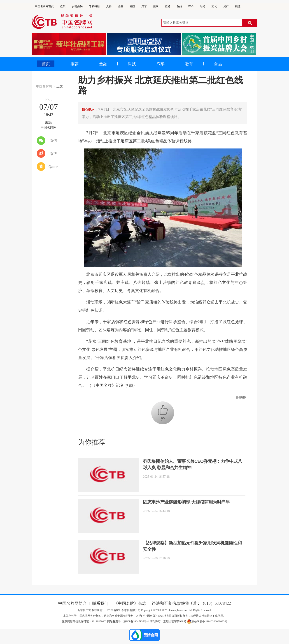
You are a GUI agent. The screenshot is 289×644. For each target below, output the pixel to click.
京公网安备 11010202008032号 (207, 621)
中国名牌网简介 (72, 603)
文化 (214, 6)
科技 (132, 6)
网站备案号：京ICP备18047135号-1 (128, 621)
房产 (226, 6)
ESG (191, 6)
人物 (109, 6)
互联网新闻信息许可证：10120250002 (85, 621)
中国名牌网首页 (44, 6)
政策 (63, 6)
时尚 (203, 6)
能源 (238, 6)
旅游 (168, 6)
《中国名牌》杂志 (130, 603)
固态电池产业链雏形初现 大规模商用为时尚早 (186, 502)
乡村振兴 (77, 6)
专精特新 (94, 6)
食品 (179, 6)
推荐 (75, 64)
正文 (60, 86)
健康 (156, 6)
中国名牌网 (44, 86)
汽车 (144, 6)
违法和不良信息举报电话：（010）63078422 (191, 603)
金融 (121, 6)
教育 (189, 64)
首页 (46, 64)
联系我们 (100, 603)
